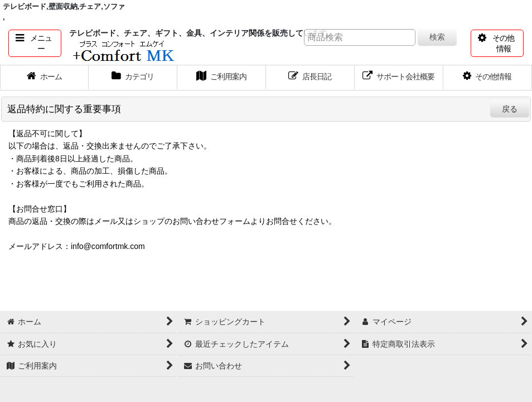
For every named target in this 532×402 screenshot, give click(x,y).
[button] (35, 43)
